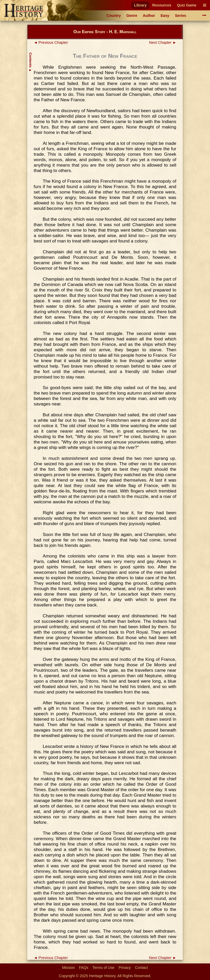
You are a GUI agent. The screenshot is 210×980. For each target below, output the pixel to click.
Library (140, 5)
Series (181, 16)
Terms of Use (104, 968)
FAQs (84, 968)
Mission (69, 968)
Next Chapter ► (163, 42)
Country (114, 16)
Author (149, 16)
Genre (132, 16)
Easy (165, 16)
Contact (142, 968)
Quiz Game (187, 5)
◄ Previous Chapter (51, 42)
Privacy (125, 968)
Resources (162, 5)
